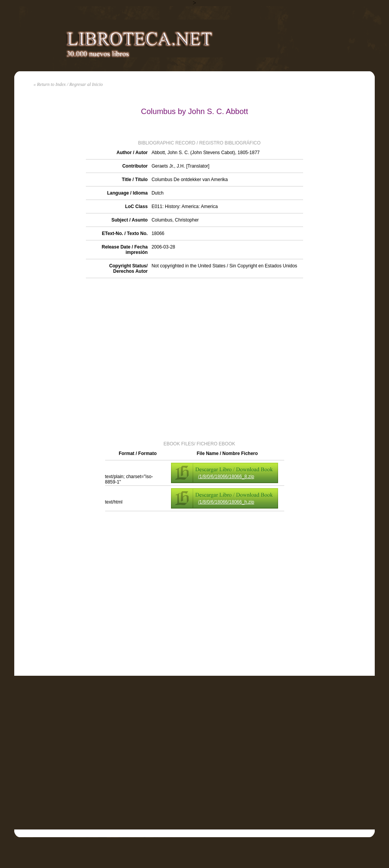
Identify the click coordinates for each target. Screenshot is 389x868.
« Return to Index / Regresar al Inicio (68, 84)
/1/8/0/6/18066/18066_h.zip (226, 502)
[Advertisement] (87, 359)
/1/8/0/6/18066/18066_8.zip (226, 477)
